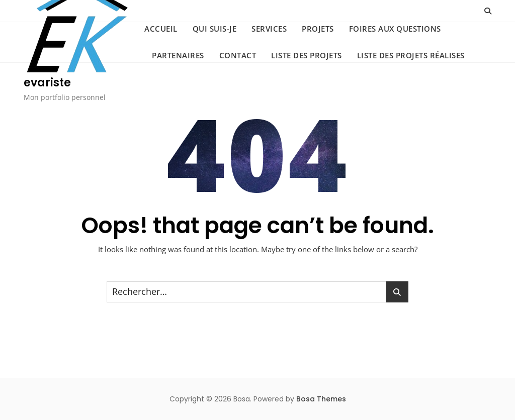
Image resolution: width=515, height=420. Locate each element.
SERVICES (269, 29)
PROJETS (318, 29)
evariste (47, 83)
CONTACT (238, 55)
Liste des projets (307, 55)
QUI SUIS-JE (215, 29)
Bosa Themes (321, 399)
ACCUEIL (161, 29)
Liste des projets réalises (411, 55)
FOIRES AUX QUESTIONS (395, 29)
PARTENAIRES (178, 55)
